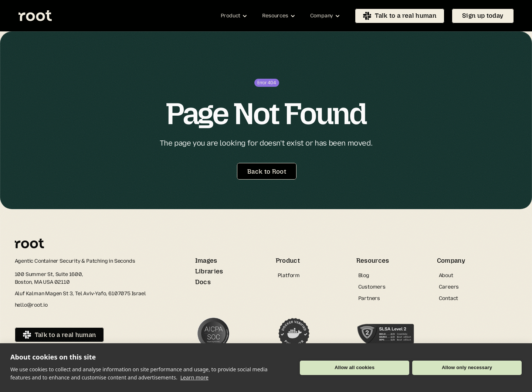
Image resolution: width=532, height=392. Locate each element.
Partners (369, 298)
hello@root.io (31, 305)
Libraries (209, 271)
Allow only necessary (467, 367)
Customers (372, 287)
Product (288, 260)
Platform (289, 275)
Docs (203, 282)
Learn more (194, 377)
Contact (449, 298)
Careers (449, 287)
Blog (364, 275)
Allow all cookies (355, 367)
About (446, 275)
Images (206, 260)
